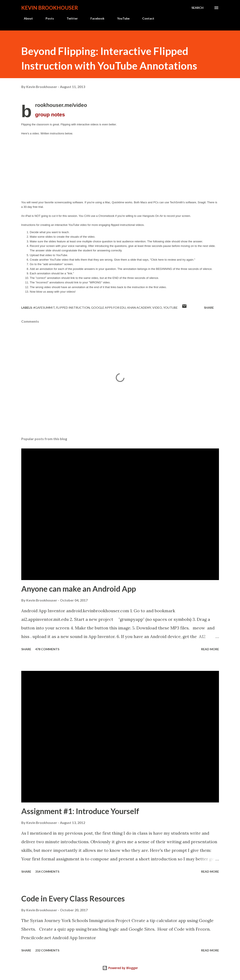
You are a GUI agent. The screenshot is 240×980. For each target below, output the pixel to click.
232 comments (47, 950)
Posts (47, 18)
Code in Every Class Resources (73, 898)
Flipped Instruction (73, 308)
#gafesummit (44, 308)
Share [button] (209, 308)
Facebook (95, 18)
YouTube (121, 18)
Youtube (170, 308)
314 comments (47, 871)
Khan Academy (139, 308)
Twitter (70, 18)
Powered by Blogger (120, 968)
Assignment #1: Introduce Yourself (80, 811)
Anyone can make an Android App (79, 589)
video (157, 308)
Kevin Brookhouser (50, 8)
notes (50, 115)
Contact (146, 18)
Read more (210, 649)
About (26, 18)
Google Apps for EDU (109, 308)
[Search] (197, 8)
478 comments (47, 649)
